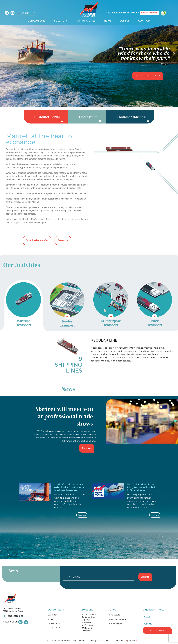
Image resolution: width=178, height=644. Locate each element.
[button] (26, 13)
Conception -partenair (126, 641)
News (108, 21)
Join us (125, 21)
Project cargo (87, 622)
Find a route (112, 13)
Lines (113, 610)
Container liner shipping (88, 618)
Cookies (108, 641)
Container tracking (129, 13)
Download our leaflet (37, 240)
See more (63, 240)
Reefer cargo (87, 625)
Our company (36, 21)
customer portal (150, 13)
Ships (50, 619)
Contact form (157, 630)
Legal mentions (80, 641)
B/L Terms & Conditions (87, 629)
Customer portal (116, 623)
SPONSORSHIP (54, 628)
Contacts (144, 21)
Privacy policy (96, 641)
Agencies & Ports (154, 610)
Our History (53, 615)
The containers (54, 623)
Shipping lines (86, 21)
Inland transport (89, 614)
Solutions (61, 21)
